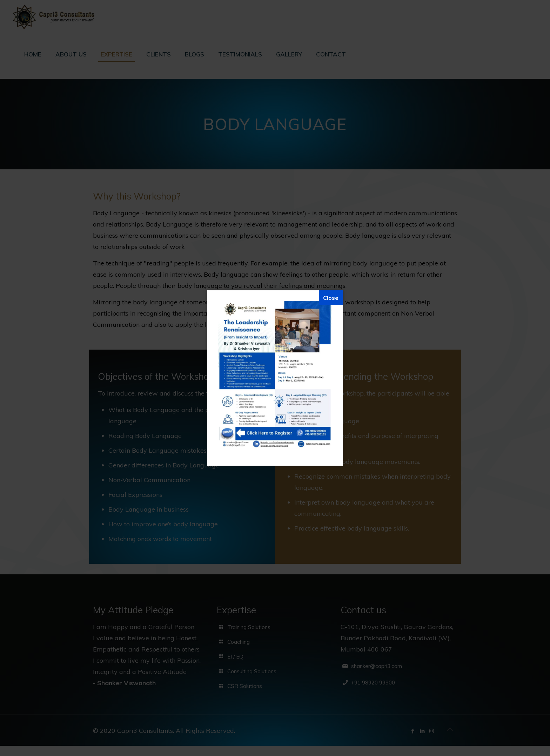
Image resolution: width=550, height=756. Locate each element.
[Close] (331, 298)
